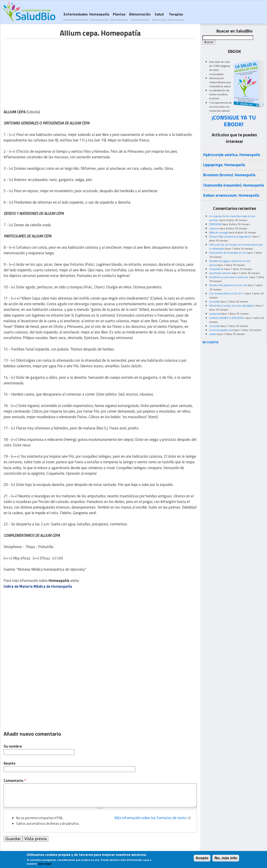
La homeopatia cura (221, 330)
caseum (214, 228)
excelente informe (220, 273)
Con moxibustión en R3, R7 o (227, 293)
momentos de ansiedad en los (228, 253)
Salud (159, 16)
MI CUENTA (210, 342)
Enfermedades (76, 16)
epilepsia (215, 314)
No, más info (226, 858)
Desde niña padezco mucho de (228, 285)
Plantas (119, 16)
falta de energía (219, 232)
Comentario (15, 781)
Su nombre (13, 746)
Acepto (202, 858)
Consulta (215, 301)
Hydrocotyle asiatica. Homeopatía (232, 155)
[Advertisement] (41, 70)
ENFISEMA (215, 224)
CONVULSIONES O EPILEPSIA (227, 318)
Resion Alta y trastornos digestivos (230, 236)
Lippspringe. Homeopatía (224, 165)
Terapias (176, 16)
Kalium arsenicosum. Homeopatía (231, 195)
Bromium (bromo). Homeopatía (229, 175)
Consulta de (216, 269)
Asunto (10, 763)
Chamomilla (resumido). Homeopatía (234, 185)
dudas (213, 334)
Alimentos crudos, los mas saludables (232, 306)
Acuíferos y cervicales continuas (229, 277)
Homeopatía (99, 16)
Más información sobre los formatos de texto (150, 818)
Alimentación (140, 16)
